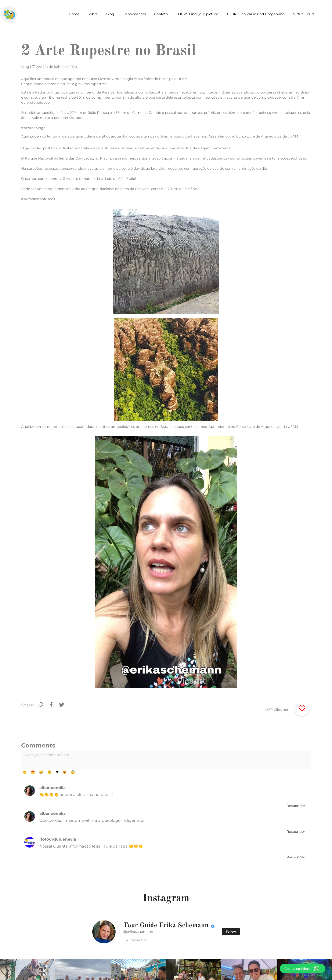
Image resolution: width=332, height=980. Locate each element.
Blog (25, 67)
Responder (296, 806)
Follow (231, 932)
